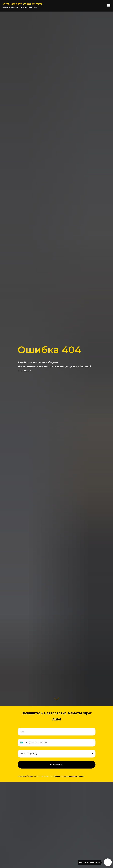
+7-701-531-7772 (33, 4)
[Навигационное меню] (109, 6)
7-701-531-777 (12, 4)
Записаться (57, 765)
